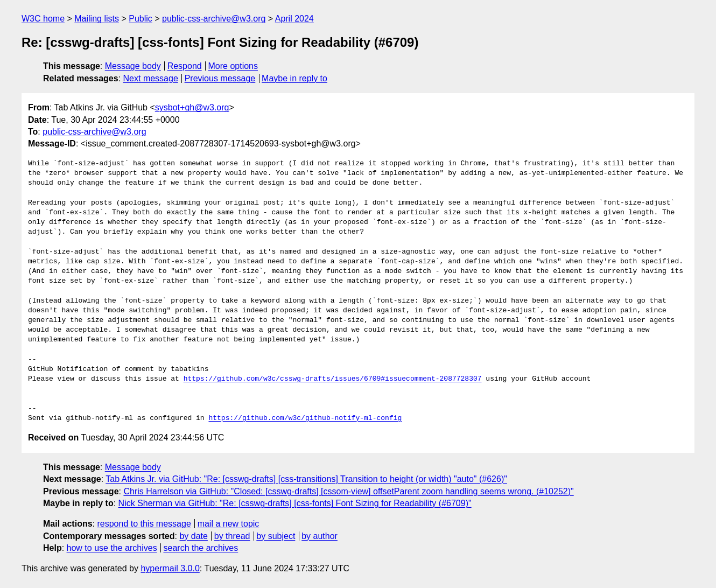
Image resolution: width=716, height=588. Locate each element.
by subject (276, 536)
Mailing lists (97, 19)
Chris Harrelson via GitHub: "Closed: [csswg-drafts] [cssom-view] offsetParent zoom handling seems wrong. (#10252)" (348, 491)
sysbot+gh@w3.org (192, 107)
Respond (185, 66)
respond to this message (144, 524)
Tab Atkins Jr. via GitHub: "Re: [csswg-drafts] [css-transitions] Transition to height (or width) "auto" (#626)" (306, 479)
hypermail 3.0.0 (170, 568)
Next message (151, 78)
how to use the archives (112, 548)
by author (320, 536)
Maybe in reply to (294, 78)
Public (141, 19)
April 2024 (294, 19)
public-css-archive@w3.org (214, 19)
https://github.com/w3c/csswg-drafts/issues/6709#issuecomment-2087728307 (333, 379)
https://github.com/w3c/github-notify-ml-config (305, 418)
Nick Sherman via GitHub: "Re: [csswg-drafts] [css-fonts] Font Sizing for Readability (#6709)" (295, 503)
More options (233, 66)
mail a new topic (229, 524)
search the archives (201, 548)
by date (193, 536)
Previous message (220, 78)
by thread (232, 536)
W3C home (43, 19)
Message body (133, 66)
